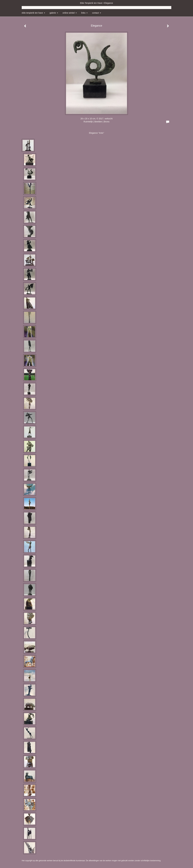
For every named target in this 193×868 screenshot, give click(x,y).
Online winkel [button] (70, 13)
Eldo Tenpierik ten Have (91, 3)
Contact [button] (97, 13)
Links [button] (84, 13)
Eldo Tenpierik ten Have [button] (33, 13)
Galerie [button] (54, 13)
